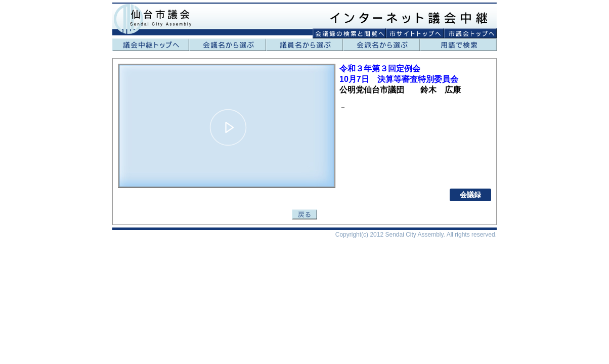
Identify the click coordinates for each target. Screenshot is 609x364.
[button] (228, 127)
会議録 (470, 195)
